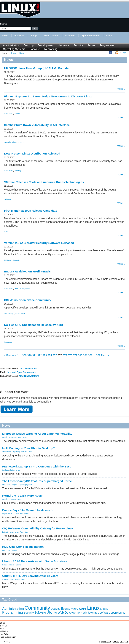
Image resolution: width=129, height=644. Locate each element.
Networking (51, 49)
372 (40, 355)
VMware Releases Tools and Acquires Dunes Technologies (44, 182)
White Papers (51, 36)
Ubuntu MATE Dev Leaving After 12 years (30, 576)
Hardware (63, 45)
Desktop (29, 45)
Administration (11, 45)
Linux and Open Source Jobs (21, 372)
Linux (6, 231)
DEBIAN (7, 260)
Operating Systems (14, 49)
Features (19, 36)
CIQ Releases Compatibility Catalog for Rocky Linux (38, 528)
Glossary (7, 642)
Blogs (34, 36)
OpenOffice (20, 313)
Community (9, 313)
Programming (107, 45)
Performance (12, 499)
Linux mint (8, 114)
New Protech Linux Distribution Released (32, 153)
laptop (12, 470)
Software (35, 49)
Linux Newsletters (28, 369)
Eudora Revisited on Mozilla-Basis (27, 271)
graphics (12, 565)
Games (5, 565)
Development (46, 45)
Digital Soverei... (8, 514)
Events (66, 609)
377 (65, 355)
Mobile (104, 609)
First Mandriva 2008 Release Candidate (31, 211)
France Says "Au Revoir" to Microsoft (28, 510)
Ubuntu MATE (20, 579)
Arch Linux (6, 485)
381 (85, 355)
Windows (88, 613)
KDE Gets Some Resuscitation (23, 547)
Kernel (4, 437)
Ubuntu (30, 452)
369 (24, 355)
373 (45, 355)
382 (90, 355)
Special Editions (91, 36)
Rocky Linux (24, 532)
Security (78, 45)
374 (50, 355)
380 (80, 355)
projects (5, 579)
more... (121, 89)
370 (30, 355)
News (5, 36)
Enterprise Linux (8, 532)
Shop (109, 36)
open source (24, 514)
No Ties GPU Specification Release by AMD (34, 325)
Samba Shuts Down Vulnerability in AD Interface (37, 125)
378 (70, 355)
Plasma (14, 550)
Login (124, 53)
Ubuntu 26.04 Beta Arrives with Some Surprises (35, 561)
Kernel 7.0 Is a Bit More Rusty (22, 496)
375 (55, 355)
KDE (4, 550)
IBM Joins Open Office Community (28, 300)
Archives (70, 36)
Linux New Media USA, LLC (117, 642)
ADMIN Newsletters (29, 376)
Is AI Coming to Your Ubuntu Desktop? (29, 448)
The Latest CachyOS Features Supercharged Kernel (37, 481)
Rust (20, 499)
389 (98, 355)
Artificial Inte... (7, 452)
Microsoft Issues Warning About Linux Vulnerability (37, 434)
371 (35, 355)
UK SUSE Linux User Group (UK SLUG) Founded (37, 68)
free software (102, 613)
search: (4, 24)
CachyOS (14, 485)
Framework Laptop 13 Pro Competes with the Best (36, 466)
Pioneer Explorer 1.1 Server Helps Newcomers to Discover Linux (48, 96)
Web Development (22, 289)
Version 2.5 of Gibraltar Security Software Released (39, 243)
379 (75, 355)
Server (91, 45)
